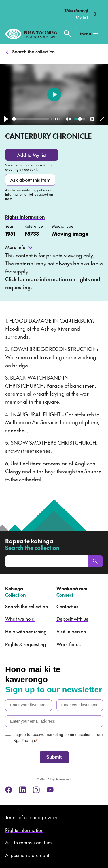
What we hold (20, 619)
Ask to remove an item (29, 842)
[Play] (6, 119)
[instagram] (36, 790)
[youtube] (50, 790)
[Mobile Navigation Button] (89, 34)
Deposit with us (72, 619)
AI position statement (27, 855)
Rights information (24, 830)
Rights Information (25, 217)
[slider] (31, 119)
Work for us (69, 644)
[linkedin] (22, 790)
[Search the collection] (67, 34)
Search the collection (33, 51)
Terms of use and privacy (31, 817)
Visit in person (71, 631)
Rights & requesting (26, 644)
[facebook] (9, 790)
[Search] (95, 561)
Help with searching (26, 631)
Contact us (67, 606)
